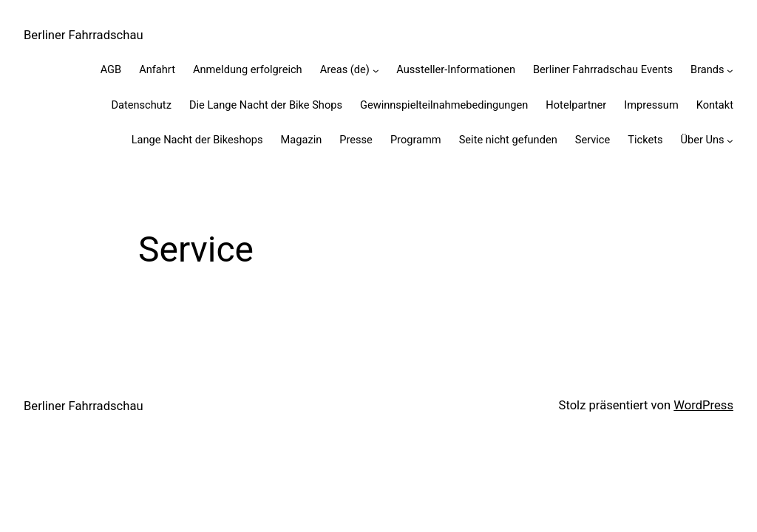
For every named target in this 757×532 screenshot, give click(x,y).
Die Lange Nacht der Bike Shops (266, 105)
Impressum (651, 105)
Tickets (645, 140)
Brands (707, 69)
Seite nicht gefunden (508, 140)
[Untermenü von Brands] (730, 71)
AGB (111, 69)
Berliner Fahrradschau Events (603, 69)
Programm (416, 140)
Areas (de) (345, 69)
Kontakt (715, 105)
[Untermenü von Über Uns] (730, 140)
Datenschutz (141, 105)
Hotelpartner (576, 105)
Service (593, 140)
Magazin (302, 140)
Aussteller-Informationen (456, 69)
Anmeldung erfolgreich (248, 69)
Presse (356, 140)
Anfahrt (157, 69)
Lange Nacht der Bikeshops (197, 140)
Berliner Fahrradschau (84, 35)
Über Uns (703, 140)
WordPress (703, 405)
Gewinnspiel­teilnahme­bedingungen (444, 105)
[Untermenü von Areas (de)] (376, 71)
